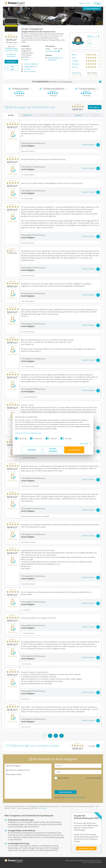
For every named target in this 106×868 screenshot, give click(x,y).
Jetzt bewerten (11, 62)
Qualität (74, 55)
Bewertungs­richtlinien (71, 861)
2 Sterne (89, 44)
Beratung (75, 67)
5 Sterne (89, 36)
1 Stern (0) (95, 115)
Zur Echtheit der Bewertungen (11, 55)
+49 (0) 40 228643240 (31, 64)
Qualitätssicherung (82, 861)
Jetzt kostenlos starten (86, 848)
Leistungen (75, 61)
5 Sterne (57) (27, 115)
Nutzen (74, 58)
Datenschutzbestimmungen (39, 434)
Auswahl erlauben (53, 451)
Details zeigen (77, 444)
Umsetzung (75, 64)
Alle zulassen (74, 451)
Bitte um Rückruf (64, 778)
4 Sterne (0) (44, 115)
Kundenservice (76, 73)
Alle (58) (11, 115)
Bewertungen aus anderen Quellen (11, 49)
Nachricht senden (65, 792)
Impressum (25, 434)
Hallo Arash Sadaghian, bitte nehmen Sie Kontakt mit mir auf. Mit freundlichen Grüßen (28, 781)
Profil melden (43, 808)
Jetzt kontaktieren (92, 9)
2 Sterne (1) (78, 115)
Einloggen (97, 3)
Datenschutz (91, 861)
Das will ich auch (85, 3)
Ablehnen (32, 451)
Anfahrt (26, 59)
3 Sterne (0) (61, 115)
